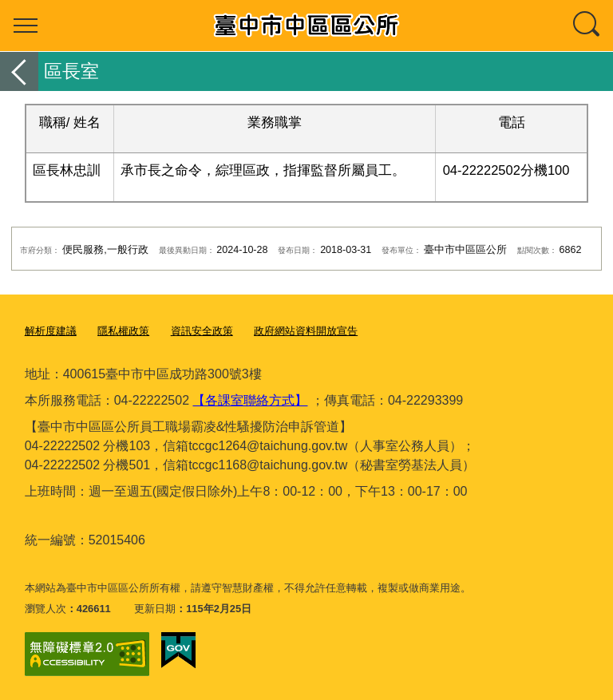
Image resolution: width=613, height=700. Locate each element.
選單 (26, 26)
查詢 (587, 26)
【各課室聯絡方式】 (250, 400)
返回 (19, 71)
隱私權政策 (123, 331)
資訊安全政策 (202, 331)
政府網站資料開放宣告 (306, 331)
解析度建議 (51, 331)
